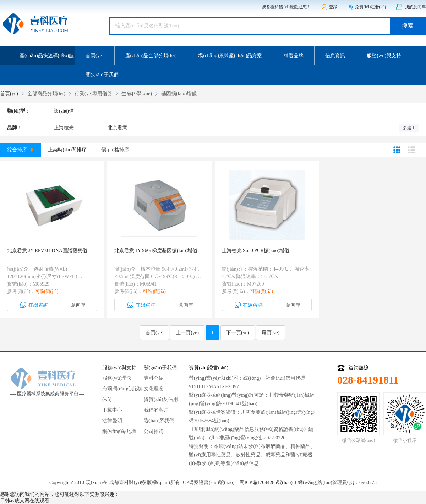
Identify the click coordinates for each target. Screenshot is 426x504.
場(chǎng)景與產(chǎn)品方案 (230, 56)
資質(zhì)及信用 (161, 399)
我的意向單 (411, 7)
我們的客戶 (156, 410)
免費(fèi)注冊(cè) (367, 7)
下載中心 (112, 410)
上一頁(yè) (187, 333)
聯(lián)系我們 (159, 421)
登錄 (329, 7)
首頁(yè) (95, 56)
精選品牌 (294, 56)
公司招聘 (154, 431)
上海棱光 (64, 128)
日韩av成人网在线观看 (25, 501)
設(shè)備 (64, 111)
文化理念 (154, 389)
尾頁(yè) (271, 333)
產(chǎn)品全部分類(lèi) (151, 56)
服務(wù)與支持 (384, 56)
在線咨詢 (34, 305)
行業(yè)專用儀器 (94, 94)
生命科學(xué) (137, 94)
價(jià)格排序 (115, 150)
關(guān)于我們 (102, 75)
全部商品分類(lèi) (46, 94)
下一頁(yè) (238, 333)
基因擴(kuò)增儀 (179, 94)
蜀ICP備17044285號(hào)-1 (268, 483)
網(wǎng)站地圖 (119, 431)
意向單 (78, 305)
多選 (409, 128)
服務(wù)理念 (117, 378)
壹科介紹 (154, 378)
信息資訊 (335, 56)
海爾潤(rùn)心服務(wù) (122, 394)
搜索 (408, 26)
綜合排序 (20, 150)
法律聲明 (112, 421)
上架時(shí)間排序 (67, 150)
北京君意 (118, 128)
